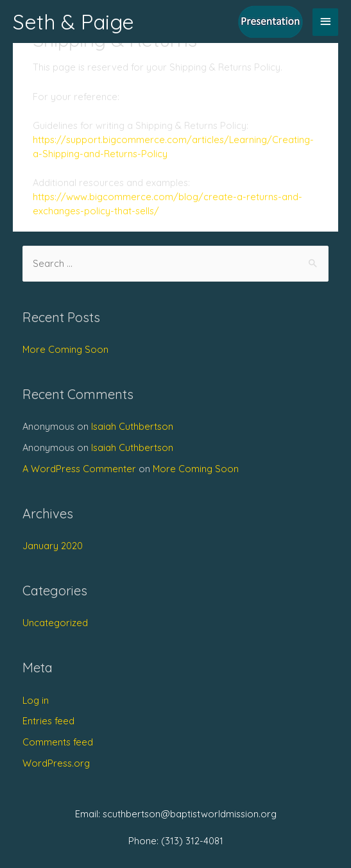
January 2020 (53, 546)
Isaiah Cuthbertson (132, 426)
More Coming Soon (65, 349)
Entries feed (48, 721)
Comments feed (58, 742)
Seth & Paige (73, 22)
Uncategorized (55, 623)
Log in (36, 700)
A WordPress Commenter (79, 469)
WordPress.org (56, 763)
